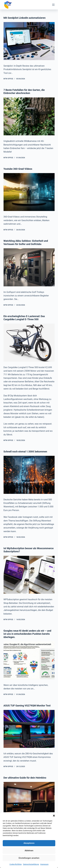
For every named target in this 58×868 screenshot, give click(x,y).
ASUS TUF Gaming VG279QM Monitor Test (27, 706)
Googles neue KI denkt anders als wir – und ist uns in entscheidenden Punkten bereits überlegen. (27, 634)
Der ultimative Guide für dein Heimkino (25, 778)
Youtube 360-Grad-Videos (18, 169)
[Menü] (53, 5)
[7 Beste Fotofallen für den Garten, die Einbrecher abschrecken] (29, 116)
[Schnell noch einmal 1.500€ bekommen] (29, 475)
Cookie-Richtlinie (15, 864)
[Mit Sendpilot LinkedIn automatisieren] (29, 41)
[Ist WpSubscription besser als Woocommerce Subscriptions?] (29, 575)
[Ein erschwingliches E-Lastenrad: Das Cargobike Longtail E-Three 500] (29, 343)
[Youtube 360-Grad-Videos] (29, 192)
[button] (54, 816)
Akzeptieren (29, 843)
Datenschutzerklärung (31, 864)
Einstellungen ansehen (29, 858)
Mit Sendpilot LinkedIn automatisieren (25, 18)
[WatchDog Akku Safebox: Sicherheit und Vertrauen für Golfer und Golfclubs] (29, 267)
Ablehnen (29, 851)
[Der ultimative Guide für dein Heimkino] (29, 801)
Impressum (44, 864)
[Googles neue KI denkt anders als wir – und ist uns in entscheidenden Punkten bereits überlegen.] (29, 660)
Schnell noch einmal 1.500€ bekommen (25, 452)
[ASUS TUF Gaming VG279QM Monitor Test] (29, 729)
